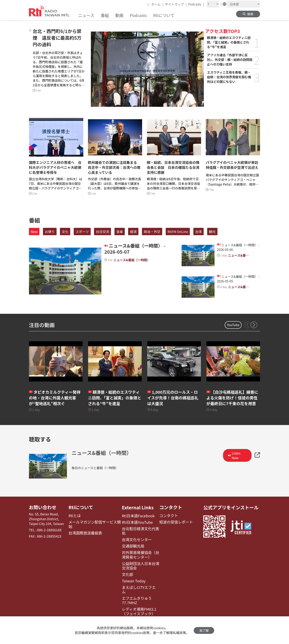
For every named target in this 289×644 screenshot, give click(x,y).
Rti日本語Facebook (138, 516)
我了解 (204, 630)
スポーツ (82, 232)
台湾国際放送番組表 (85, 533)
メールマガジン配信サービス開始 (95, 525)
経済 (133, 232)
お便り (50, 232)
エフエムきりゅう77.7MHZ (137, 601)
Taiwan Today (134, 581)
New (34, 232)
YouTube (233, 325)
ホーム (157, 4)
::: (148, 4)
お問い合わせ (43, 507)
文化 (65, 232)
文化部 (127, 574)
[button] (254, 325)
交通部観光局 (133, 546)
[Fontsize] (213, 4)
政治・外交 (152, 232)
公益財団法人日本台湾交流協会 (141, 566)
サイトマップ (176, 4)
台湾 (199, 232)
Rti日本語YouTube (137, 522)
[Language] (243, 4)
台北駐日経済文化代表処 (141, 531)
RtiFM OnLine (178, 232)
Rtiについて (81, 507)
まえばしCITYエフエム (139, 590)
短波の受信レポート (176, 522)
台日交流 (102, 232)
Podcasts (196, 4)
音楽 (120, 232)
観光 (212, 232)
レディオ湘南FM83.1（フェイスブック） (139, 611)
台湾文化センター (137, 540)
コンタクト (171, 507)
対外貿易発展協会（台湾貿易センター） (141, 555)
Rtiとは (75, 516)
